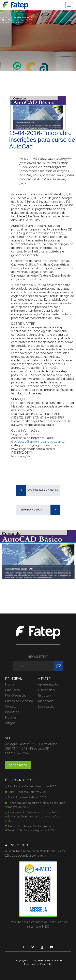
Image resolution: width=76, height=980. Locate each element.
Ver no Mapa (18, 765)
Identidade (46, 701)
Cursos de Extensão (19, 701)
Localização (46, 706)
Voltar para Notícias (43, 490)
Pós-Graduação (16, 695)
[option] (38, 554)
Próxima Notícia (31, 510)
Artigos (10, 723)
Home (10, 684)
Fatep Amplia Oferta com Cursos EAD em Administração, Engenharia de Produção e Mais (34, 816)
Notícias (11, 718)
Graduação (13, 690)
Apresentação (48, 684)
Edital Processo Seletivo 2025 (27, 797)
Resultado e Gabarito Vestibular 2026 (32, 786)
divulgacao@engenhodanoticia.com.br (38, 442)
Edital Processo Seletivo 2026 (27, 792)
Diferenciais (46, 690)
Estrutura (45, 695)
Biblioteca (12, 712)
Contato (11, 706)
